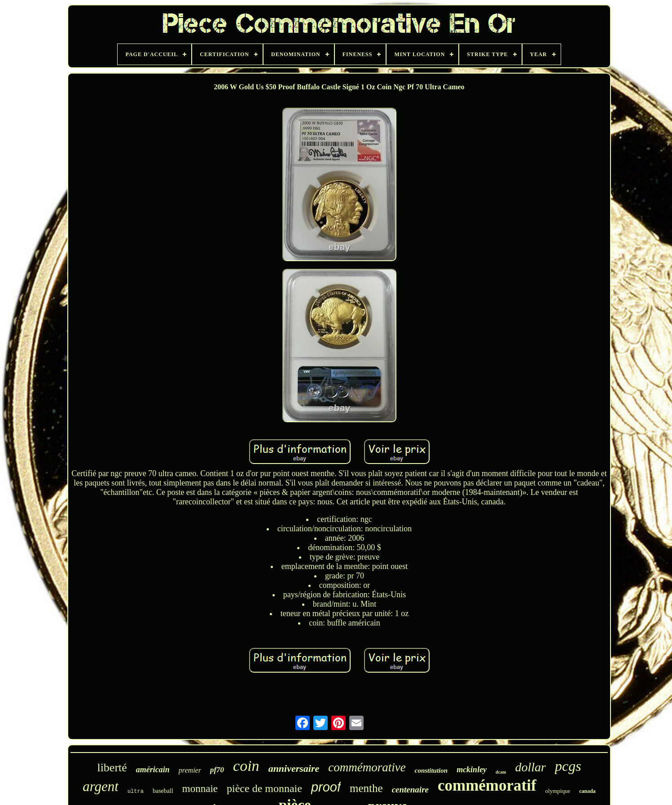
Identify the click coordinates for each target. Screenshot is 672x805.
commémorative (367, 767)
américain (153, 770)
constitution (431, 770)
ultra (136, 792)
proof (326, 787)
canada (587, 791)
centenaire (410, 790)
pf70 (217, 770)
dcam (501, 772)
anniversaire (294, 768)
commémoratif (487, 785)
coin (246, 766)
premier (190, 770)
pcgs (568, 766)
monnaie (200, 789)
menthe (366, 788)
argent (101, 786)
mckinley (472, 770)
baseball (163, 791)
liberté (112, 768)
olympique (558, 791)
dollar (530, 767)
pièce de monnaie (264, 788)
